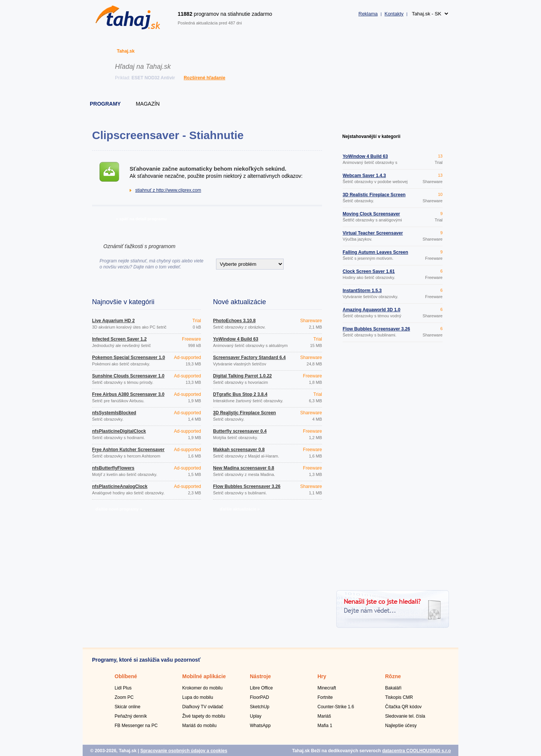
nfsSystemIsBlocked (114, 413)
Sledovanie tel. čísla (405, 716)
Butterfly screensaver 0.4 (240, 431)
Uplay (256, 716)
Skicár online (128, 707)
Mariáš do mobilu (199, 726)
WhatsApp (260, 726)
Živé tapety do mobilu (204, 716)
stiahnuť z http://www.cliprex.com (168, 190)
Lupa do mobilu (198, 697)
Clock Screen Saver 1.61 (369, 271)
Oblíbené (126, 676)
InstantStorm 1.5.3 (362, 291)
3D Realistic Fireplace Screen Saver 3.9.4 (244, 415)
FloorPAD (259, 697)
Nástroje (260, 676)
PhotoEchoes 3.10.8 (234, 321)
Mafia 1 (325, 726)
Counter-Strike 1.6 (336, 707)
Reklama (368, 14)
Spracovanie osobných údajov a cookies (184, 751)
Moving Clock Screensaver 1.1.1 (371, 216)
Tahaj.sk (126, 51)
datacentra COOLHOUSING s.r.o (416, 751)
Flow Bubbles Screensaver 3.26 (247, 486)
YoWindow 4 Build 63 (236, 339)
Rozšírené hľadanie (205, 78)
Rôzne (393, 676)
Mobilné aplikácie (204, 676)
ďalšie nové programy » (119, 509)
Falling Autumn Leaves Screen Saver (375, 255)
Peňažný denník (131, 716)
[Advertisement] (393, 467)
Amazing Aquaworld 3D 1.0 (372, 310)
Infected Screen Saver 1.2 (119, 339)
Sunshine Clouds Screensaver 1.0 (128, 376)
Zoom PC (124, 697)
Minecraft (327, 688)
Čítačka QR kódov (403, 707)
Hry (322, 676)
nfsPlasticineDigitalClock (119, 431)
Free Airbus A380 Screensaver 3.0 (128, 394)
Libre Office (261, 688)
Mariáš (324, 716)
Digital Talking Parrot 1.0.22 (243, 376)
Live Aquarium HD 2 (113, 321)
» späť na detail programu (141, 219)
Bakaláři (393, 688)
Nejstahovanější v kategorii (371, 136)
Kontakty (394, 14)
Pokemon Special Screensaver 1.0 (128, 358)
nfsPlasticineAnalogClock (120, 486)
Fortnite (325, 697)
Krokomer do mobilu (202, 688)
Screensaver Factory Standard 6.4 (249, 358)
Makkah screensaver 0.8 (239, 450)
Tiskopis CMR (399, 697)
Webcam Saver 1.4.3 (364, 176)
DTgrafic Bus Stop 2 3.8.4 (240, 394)
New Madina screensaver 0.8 (244, 468)
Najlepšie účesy (401, 726)
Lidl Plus (123, 688)
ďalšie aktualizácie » (240, 509)
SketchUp (260, 707)
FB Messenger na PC (136, 726)
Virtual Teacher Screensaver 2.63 (373, 235)
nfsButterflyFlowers (113, 468)
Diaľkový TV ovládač (203, 707)
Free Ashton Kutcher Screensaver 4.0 (128, 452)
